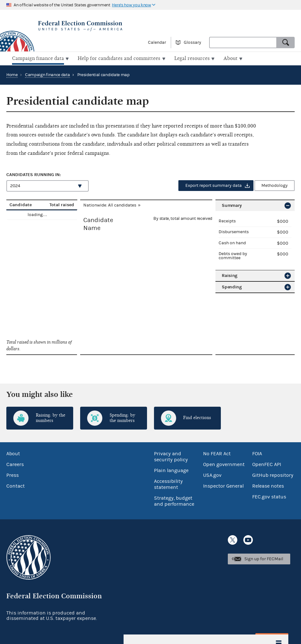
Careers (15, 464)
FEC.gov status (269, 496)
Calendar (157, 43)
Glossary (192, 43)
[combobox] (243, 43)
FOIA (257, 453)
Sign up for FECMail (264, 558)
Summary (232, 205)
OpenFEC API (267, 464)
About (13, 453)
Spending (232, 286)
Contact (16, 485)
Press (13, 475)
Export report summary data (214, 185)
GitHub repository (273, 475)
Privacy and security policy (171, 456)
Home (12, 74)
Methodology (275, 185)
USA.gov (212, 475)
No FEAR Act (217, 453)
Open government (224, 464)
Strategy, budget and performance (174, 500)
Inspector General (223, 485)
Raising (230, 275)
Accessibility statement (168, 484)
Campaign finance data (48, 74)
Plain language (171, 470)
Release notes (268, 485)
